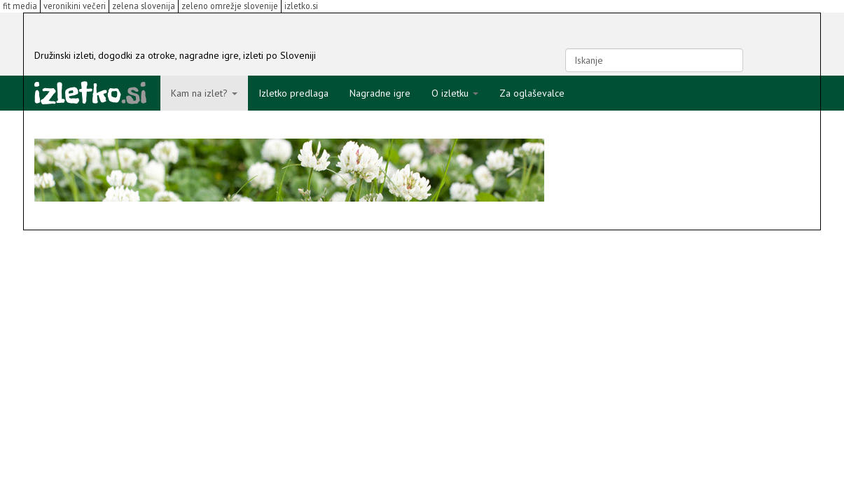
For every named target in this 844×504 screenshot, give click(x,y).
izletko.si (301, 6)
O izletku (455, 93)
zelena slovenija (144, 6)
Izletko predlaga (293, 93)
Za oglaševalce (532, 93)
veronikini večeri (75, 6)
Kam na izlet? (204, 93)
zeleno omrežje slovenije (230, 6)
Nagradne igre (380, 93)
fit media (20, 6)
